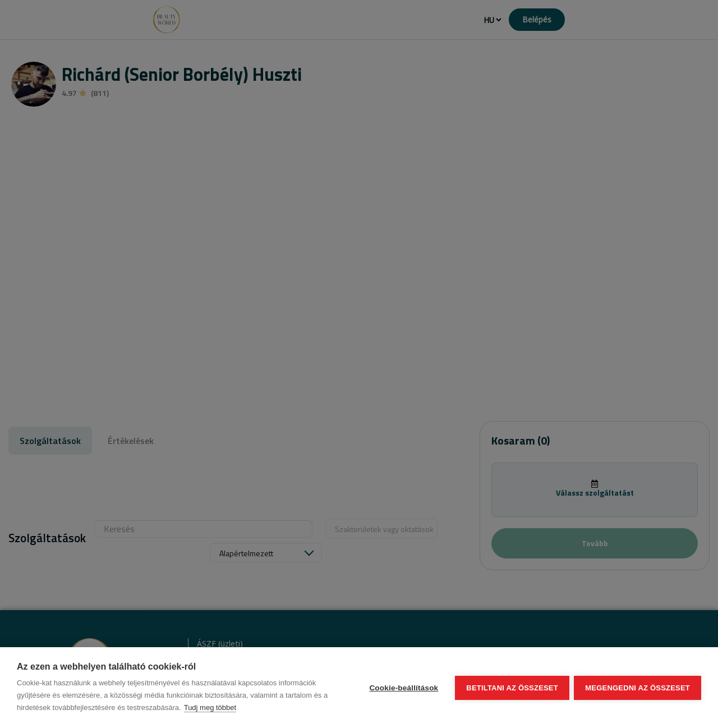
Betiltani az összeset (512, 688)
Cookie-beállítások (403, 688)
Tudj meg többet (210, 708)
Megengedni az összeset (638, 688)
